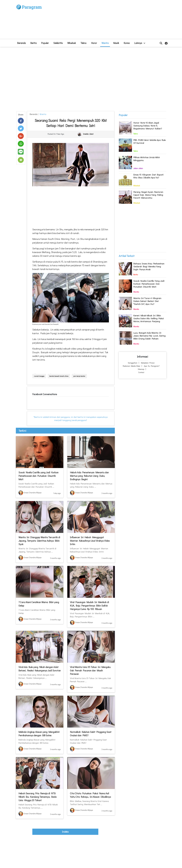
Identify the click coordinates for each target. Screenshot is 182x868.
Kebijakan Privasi (148, 363)
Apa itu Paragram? (152, 366)
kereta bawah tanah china (59, 376)
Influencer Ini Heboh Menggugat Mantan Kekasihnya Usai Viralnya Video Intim (90, 541)
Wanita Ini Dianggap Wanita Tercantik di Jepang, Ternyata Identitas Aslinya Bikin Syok (39, 541)
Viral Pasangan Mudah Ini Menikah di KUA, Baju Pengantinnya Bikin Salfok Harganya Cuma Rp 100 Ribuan (89, 606)
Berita (33, 43)
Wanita (105, 43)
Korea (127, 43)
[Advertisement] (110, 21)
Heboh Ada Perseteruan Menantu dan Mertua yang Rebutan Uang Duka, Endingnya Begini (89, 476)
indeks (65, 832)
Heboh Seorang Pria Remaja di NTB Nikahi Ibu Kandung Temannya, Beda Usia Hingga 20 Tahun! (37, 797)
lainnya (140, 43)
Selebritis (58, 43)
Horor (94, 43)
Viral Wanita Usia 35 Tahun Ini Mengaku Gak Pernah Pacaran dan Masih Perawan (90, 670)
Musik (116, 43)
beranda (21, 43)
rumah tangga (39, 376)
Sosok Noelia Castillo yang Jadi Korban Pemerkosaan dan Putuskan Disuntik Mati (38, 476)
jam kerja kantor (79, 376)
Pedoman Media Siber (132, 366)
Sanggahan (133, 363)
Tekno (83, 43)
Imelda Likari (88, 134)
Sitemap (141, 369)
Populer (45, 43)
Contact (141, 372)
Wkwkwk (72, 43)
